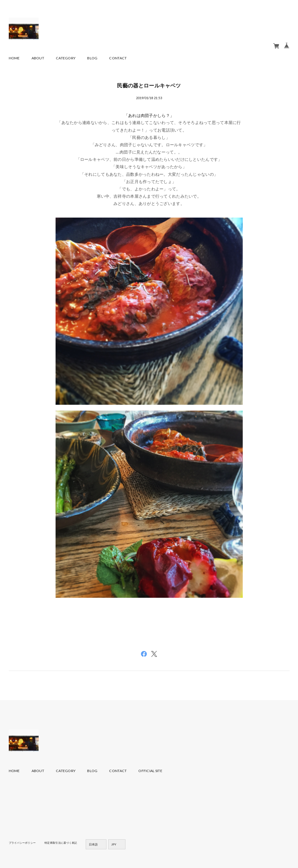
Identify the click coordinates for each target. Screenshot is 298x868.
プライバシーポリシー (24, 842)
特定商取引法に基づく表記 (65, 842)
